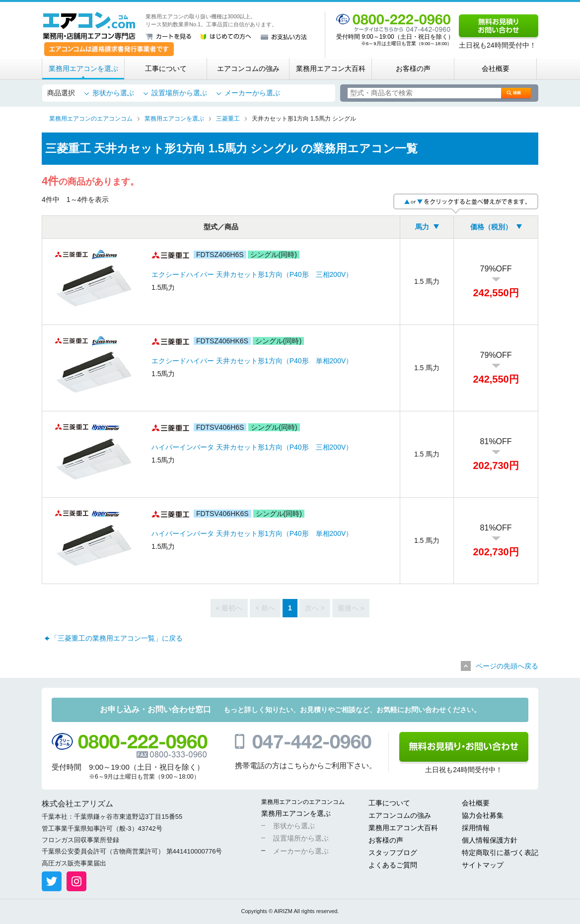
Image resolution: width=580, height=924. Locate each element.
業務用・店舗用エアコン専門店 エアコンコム (89, 26)
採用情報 (476, 828)
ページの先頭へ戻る (507, 666)
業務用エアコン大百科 (331, 68)
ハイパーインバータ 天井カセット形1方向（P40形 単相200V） (252, 533)
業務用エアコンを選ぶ (83, 68)
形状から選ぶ (113, 93)
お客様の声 (413, 68)
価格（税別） (491, 227)
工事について (166, 68)
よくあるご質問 (393, 865)
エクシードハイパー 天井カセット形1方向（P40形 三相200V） (252, 274)
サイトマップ (483, 865)
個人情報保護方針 (490, 840)
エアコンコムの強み (248, 68)
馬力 (422, 227)
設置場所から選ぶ (179, 93)
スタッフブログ (393, 853)
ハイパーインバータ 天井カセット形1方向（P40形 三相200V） (252, 447)
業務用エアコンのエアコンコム (303, 802)
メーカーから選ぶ (252, 93)
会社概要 (496, 68)
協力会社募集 (483, 815)
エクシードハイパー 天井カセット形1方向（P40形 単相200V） (252, 361)
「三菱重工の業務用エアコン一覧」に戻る (117, 638)
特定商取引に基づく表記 (500, 853)
